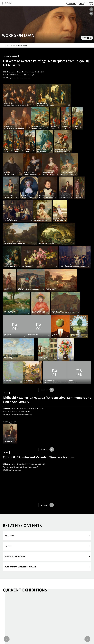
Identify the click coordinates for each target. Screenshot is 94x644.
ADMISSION (71, 3)
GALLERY (8, 546)
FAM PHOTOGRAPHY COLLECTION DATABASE (21, 567)
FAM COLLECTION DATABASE (15, 556)
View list (48, 390)
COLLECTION (13, 45)
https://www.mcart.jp (14, 470)
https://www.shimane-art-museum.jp (19, 414)
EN (91, 14)
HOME (7, 45)
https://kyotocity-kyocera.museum (18, 78)
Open (81, 3)
